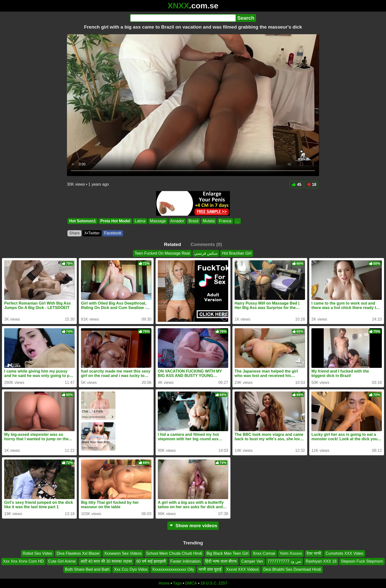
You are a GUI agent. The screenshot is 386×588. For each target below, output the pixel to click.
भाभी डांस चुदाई (210, 569)
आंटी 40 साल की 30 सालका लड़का (106, 561)
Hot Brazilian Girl (237, 253)
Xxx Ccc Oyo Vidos (131, 569)
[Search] (183, 18)
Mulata (209, 221)
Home (164, 583)
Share (74, 233)
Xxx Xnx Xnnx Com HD (23, 561)
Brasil (193, 221)
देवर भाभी (314, 553)
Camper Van (252, 561)
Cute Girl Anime (62, 561)
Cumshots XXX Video (344, 553)
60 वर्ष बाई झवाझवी (151, 561)
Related (172, 244)
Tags (177, 583)
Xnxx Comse (264, 553)
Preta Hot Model (115, 221)
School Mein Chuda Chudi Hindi (174, 553)
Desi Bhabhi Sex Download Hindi (292, 569)
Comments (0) (206, 244)
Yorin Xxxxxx (291, 553)
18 (312, 185)
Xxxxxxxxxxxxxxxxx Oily (173, 569)
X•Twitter (92, 233)
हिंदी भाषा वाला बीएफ (221, 561)
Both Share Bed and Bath (87, 569)
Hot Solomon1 (82, 221)
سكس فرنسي (206, 253)
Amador (177, 221)
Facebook (113, 233)
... (237, 221)
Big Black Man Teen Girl (227, 553)
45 (297, 185)
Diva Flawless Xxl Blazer (78, 553)
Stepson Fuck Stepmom (362, 561)
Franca (225, 221)
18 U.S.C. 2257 (214, 583)
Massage (158, 221)
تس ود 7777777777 (284, 561)
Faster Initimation (185, 561)
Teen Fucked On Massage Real (162, 253)
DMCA (191, 583)
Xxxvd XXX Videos (242, 569)
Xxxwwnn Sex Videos (123, 553)
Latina (140, 221)
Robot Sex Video (37, 553)
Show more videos (193, 526)
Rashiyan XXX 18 (321, 561)
